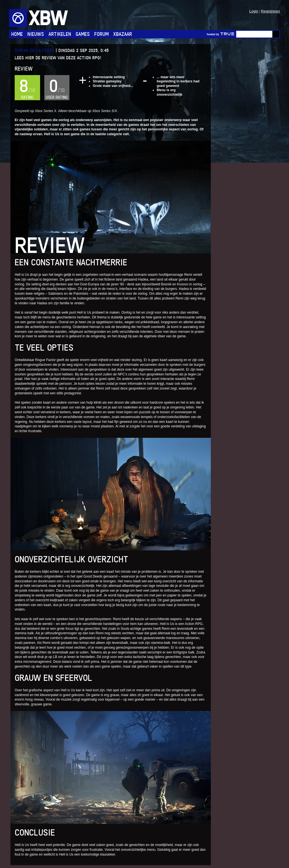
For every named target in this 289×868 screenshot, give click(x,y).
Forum (101, 34)
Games (83, 34)
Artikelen (60, 34)
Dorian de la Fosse (34, 50)
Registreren (271, 11)
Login (254, 11)
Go (276, 34)
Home (17, 34)
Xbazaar (123, 34)
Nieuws (36, 34)
